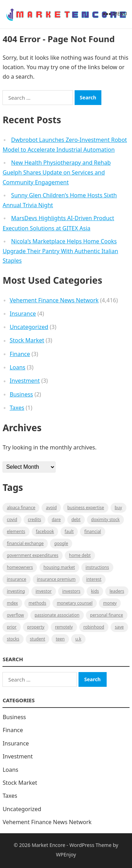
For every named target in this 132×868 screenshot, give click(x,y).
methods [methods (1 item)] (37, 603)
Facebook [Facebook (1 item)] (45, 531)
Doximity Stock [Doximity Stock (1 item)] (105, 520)
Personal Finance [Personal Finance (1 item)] (107, 615)
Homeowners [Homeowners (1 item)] (20, 567)
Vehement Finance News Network (54, 300)
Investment (25, 381)
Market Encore (48, 845)
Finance (20, 354)
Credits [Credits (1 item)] (34, 520)
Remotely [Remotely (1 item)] (64, 627)
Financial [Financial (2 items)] (92, 531)
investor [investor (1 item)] (44, 591)
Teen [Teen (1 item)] (60, 639)
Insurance (23, 314)
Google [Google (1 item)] (61, 543)
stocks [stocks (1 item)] (13, 639)
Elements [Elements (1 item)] (16, 531)
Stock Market (27, 340)
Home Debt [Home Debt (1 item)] (80, 555)
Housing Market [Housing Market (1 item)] (59, 567)
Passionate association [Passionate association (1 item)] (57, 615)
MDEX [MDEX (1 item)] (12, 603)
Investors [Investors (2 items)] (71, 591)
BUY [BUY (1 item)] (118, 508)
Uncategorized (29, 327)
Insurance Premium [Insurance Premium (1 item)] (56, 579)
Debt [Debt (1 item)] (76, 520)
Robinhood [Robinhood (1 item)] (94, 627)
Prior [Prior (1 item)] (12, 627)
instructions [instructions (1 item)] (97, 567)
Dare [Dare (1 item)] (56, 520)
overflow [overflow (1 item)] (15, 615)
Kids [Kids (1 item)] (95, 591)
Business (21, 394)
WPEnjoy (66, 854)
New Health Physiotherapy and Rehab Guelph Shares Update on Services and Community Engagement (56, 172)
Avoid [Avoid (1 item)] (51, 508)
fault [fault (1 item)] (69, 531)
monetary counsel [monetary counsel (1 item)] (74, 603)
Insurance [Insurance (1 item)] (16, 579)
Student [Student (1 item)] (37, 639)
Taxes (17, 408)
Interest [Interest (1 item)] (94, 579)
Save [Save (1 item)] (119, 627)
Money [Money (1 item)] (110, 603)
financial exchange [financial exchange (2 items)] (25, 543)
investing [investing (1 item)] (16, 591)
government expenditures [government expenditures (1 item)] (32, 555)
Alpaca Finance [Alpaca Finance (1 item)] (21, 508)
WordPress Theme (90, 845)
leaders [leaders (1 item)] (117, 591)
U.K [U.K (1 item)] (78, 639)
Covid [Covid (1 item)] (12, 520)
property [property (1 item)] (36, 627)
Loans (17, 367)
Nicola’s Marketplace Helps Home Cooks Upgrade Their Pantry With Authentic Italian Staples (60, 251)
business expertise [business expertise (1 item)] (86, 508)
